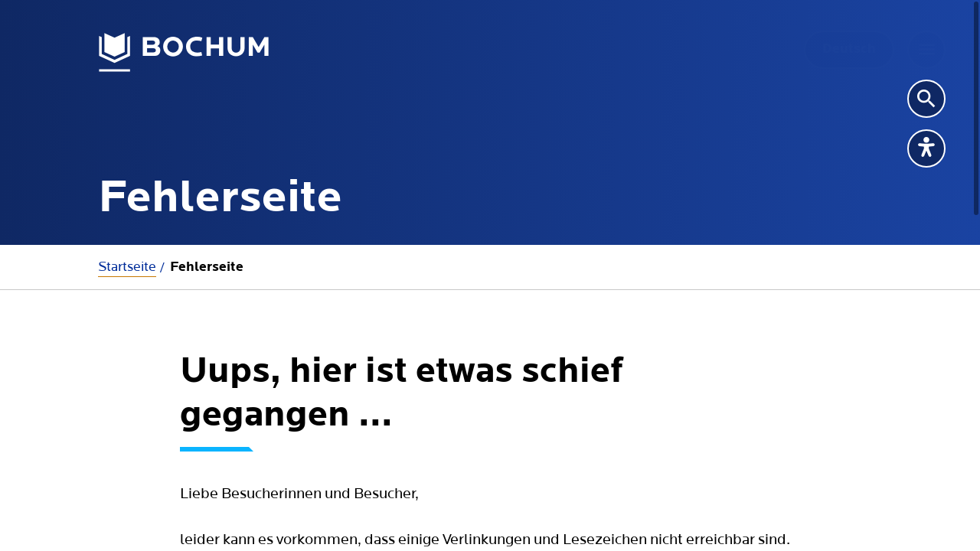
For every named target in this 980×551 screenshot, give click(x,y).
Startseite (127, 267)
